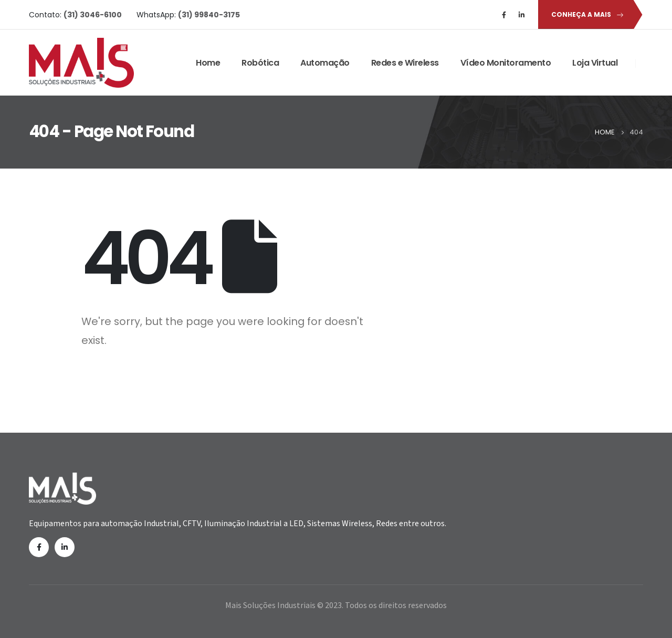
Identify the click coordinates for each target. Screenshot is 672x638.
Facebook (39, 547)
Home (208, 63)
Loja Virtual (595, 63)
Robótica (260, 63)
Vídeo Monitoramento (506, 63)
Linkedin (65, 547)
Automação (325, 63)
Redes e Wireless (405, 63)
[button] (585, 14)
